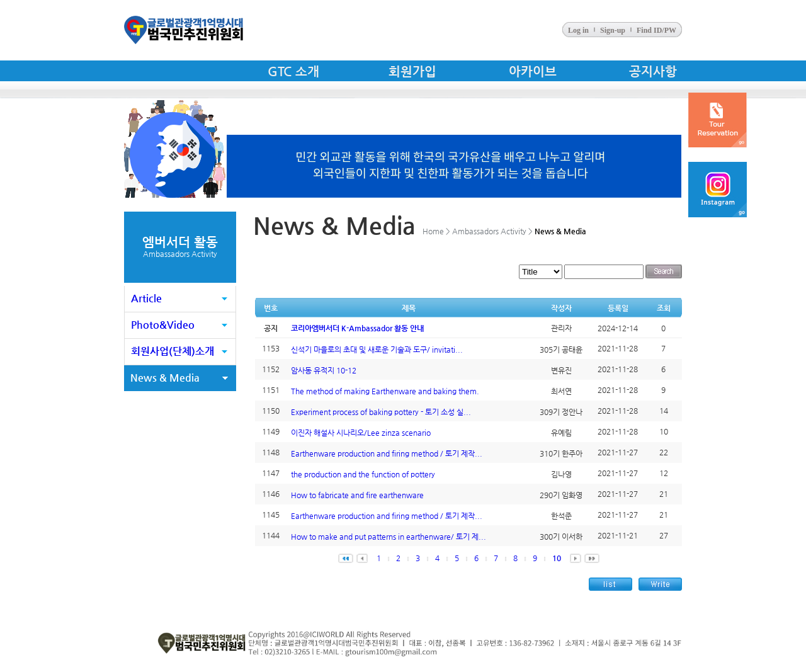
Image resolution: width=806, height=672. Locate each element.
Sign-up (613, 30)
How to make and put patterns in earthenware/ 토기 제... (389, 537)
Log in (578, 30)
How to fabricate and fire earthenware (357, 495)
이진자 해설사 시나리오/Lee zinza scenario (361, 433)
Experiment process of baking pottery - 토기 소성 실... (381, 412)
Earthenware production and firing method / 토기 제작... (387, 453)
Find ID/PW (656, 30)
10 (557, 558)
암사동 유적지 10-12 (324, 370)
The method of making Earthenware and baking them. (385, 391)
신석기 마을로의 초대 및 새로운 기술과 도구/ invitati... (377, 350)
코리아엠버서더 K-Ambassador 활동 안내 (357, 328)
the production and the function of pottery (363, 474)
